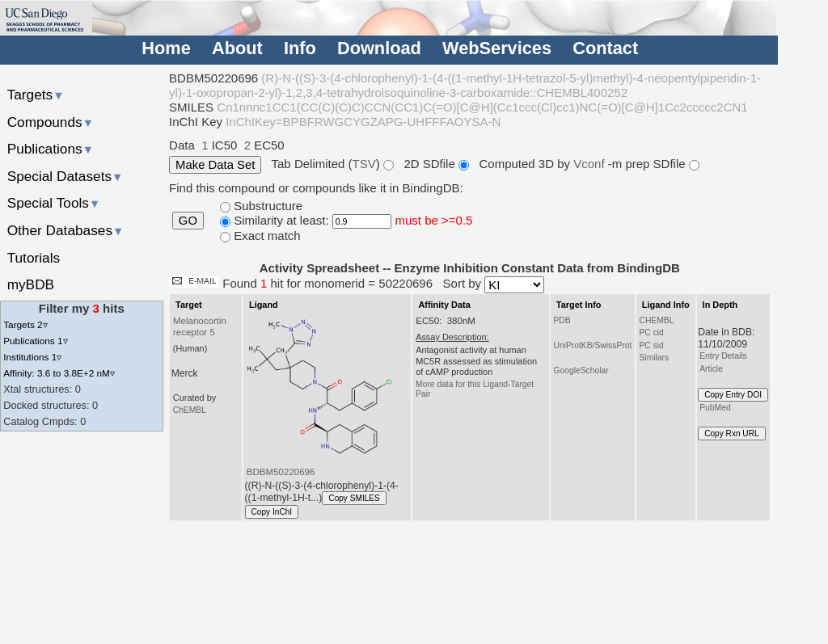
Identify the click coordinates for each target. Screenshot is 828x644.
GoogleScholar (581, 370)
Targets (36, 95)
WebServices (497, 48)
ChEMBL (190, 410)
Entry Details (723, 356)
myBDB (31, 284)
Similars (654, 358)
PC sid (651, 345)
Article (711, 369)
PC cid (651, 333)
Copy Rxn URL (731, 434)
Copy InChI (272, 512)
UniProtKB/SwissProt (592, 345)
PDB (562, 320)
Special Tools (54, 203)
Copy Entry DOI (733, 395)
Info (300, 48)
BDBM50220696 (281, 472)
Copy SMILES (354, 498)
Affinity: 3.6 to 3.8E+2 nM (59, 373)
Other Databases (66, 230)
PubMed (715, 408)
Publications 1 (35, 341)
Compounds (51, 122)
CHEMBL (656, 320)
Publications (51, 149)
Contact (605, 48)
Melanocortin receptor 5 (200, 326)
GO (188, 221)
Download (379, 48)
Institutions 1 (32, 357)
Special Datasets (65, 176)
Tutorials (34, 258)
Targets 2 (25, 324)
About (237, 48)
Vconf (591, 164)
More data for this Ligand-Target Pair (475, 389)
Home (166, 48)
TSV (364, 164)
